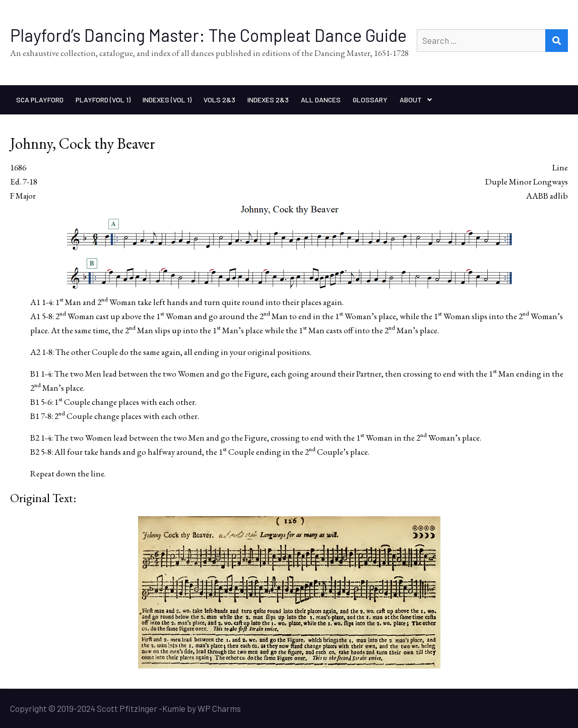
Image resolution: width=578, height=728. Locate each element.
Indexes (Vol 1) (167, 100)
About (411, 100)
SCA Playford (40, 100)
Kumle (174, 708)
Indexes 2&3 (268, 100)
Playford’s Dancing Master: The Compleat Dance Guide (208, 35)
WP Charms (219, 708)
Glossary (370, 100)
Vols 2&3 (219, 100)
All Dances (321, 100)
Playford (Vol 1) (103, 100)
